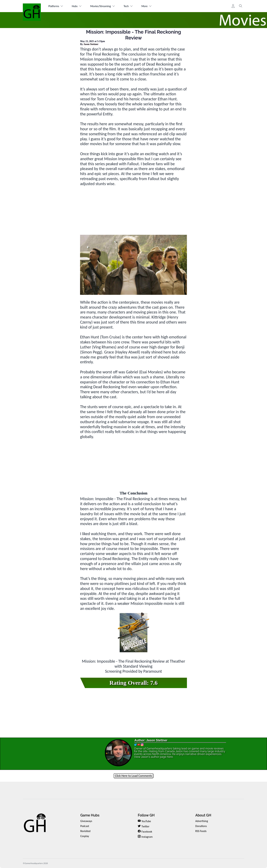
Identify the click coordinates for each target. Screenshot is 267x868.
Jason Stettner (91, 44)
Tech (128, 6)
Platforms (56, 6)
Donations (201, 826)
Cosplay (85, 836)
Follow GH (146, 815)
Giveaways (86, 821)
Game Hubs (90, 815)
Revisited (85, 831)
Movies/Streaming (103, 6)
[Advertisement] (133, 211)
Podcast (85, 826)
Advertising (202, 821)
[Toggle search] (241, 6)
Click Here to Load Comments (134, 776)
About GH (203, 815)
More (147, 6)
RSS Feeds (201, 831)
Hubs (77, 6)
